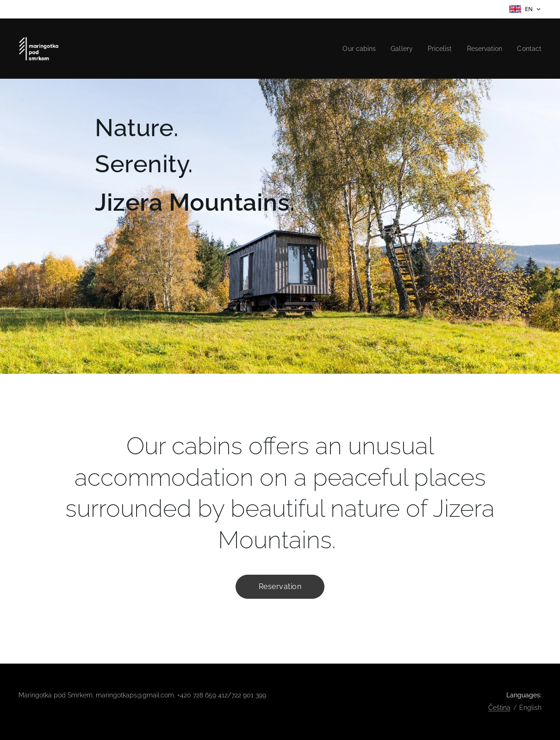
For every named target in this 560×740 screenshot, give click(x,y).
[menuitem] (351, 49)
